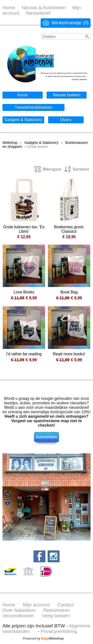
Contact (66, 605)
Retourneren (57, 610)
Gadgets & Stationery (23, 120)
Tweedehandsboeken (33, 107)
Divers (66, 120)
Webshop (10, 143)
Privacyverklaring (59, 631)
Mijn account (36, 605)
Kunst (22, 95)
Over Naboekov (19, 610)
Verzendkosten (18, 616)
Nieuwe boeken (66, 95)
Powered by (43, 638)
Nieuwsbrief (38, 13)
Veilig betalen (56, 616)
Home (9, 8)
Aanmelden (46, 437)
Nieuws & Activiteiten (44, 8)
